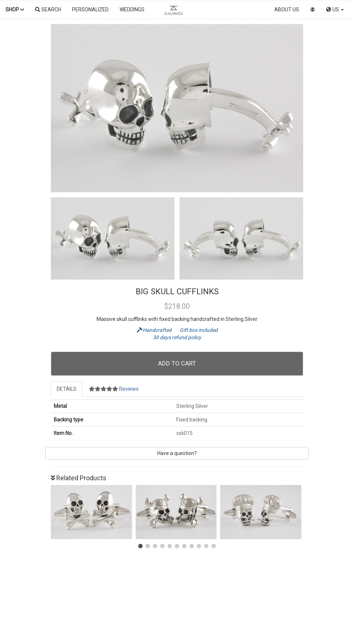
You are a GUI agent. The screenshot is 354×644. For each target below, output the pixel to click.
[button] (140, 546)
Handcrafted (155, 330)
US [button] (335, 10)
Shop (15, 10)
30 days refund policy (177, 337)
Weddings (132, 10)
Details (67, 389)
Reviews (114, 389)
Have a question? (177, 453)
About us (287, 10)
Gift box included (195, 330)
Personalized (90, 10)
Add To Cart (177, 363)
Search (48, 10)
